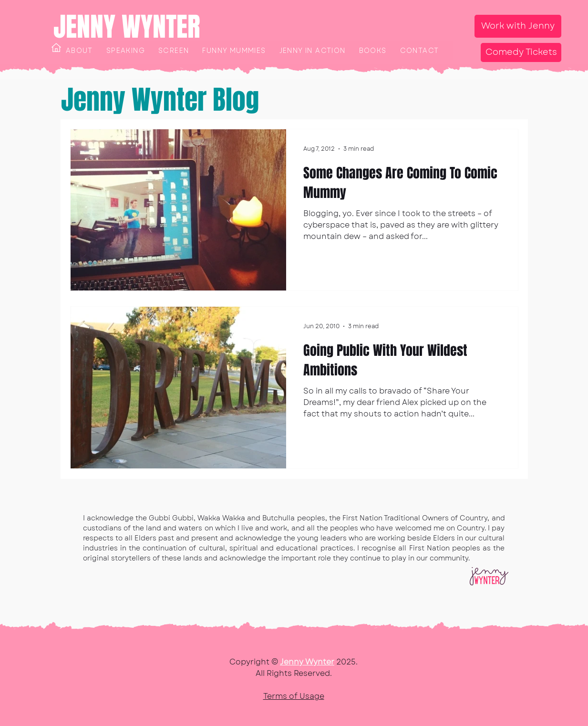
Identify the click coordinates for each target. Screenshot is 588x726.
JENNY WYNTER (127, 27)
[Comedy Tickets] (521, 52)
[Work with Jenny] (518, 26)
